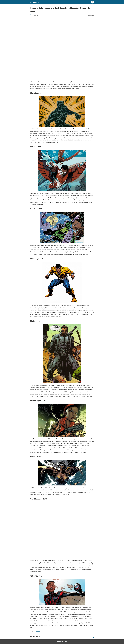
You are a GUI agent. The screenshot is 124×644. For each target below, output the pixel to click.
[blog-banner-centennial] (62, 79)
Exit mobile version (62, 642)
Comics (38, 631)
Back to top (91, 637)
